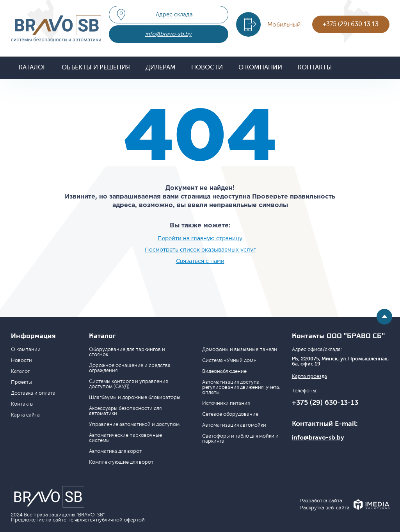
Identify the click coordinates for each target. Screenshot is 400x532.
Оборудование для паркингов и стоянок (127, 352)
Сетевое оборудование (230, 414)
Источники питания (226, 403)
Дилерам (161, 67)
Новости (207, 67)
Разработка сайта (321, 501)
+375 (351, 24)
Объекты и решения (96, 67)
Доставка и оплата (33, 393)
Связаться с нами (200, 261)
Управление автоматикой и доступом (134, 424)
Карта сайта (25, 415)
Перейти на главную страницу (200, 239)
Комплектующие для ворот (121, 462)
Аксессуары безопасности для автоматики (125, 411)
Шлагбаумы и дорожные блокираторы (135, 397)
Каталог (32, 67)
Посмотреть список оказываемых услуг (200, 250)
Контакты (315, 67)
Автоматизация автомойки (234, 425)
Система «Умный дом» (229, 360)
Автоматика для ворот (115, 451)
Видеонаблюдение (224, 371)
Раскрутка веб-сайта (325, 508)
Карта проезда (309, 377)
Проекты (21, 382)
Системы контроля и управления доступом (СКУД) (128, 384)
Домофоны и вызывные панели (240, 349)
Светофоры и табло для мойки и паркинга (240, 439)
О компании (260, 67)
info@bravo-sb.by (168, 34)
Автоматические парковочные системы (125, 438)
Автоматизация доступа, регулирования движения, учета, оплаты (241, 387)
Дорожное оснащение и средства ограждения (130, 368)
